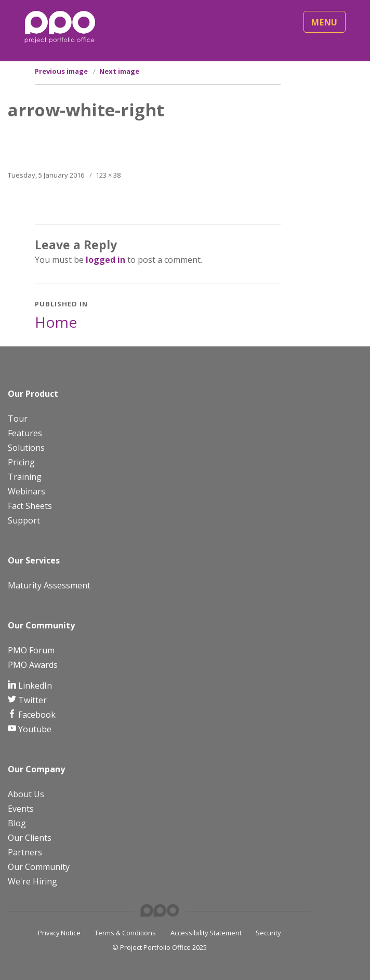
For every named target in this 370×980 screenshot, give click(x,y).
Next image (119, 71)
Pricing (21, 462)
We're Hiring (32, 881)
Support (24, 520)
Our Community (39, 867)
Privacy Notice (59, 933)
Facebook (36, 715)
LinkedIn (34, 686)
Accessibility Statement (206, 933)
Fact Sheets (30, 506)
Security (268, 933)
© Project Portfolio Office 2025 (160, 947)
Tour (18, 419)
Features (25, 433)
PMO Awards (33, 665)
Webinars (27, 491)
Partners (25, 852)
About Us (26, 794)
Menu (325, 22)
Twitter (31, 700)
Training (25, 477)
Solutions (26, 448)
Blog (17, 823)
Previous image (61, 71)
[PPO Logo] (60, 26)
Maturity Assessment (49, 585)
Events (21, 809)
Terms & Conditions (125, 933)
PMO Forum (31, 650)
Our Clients (30, 838)
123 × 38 (108, 175)
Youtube (34, 729)
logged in (105, 260)
